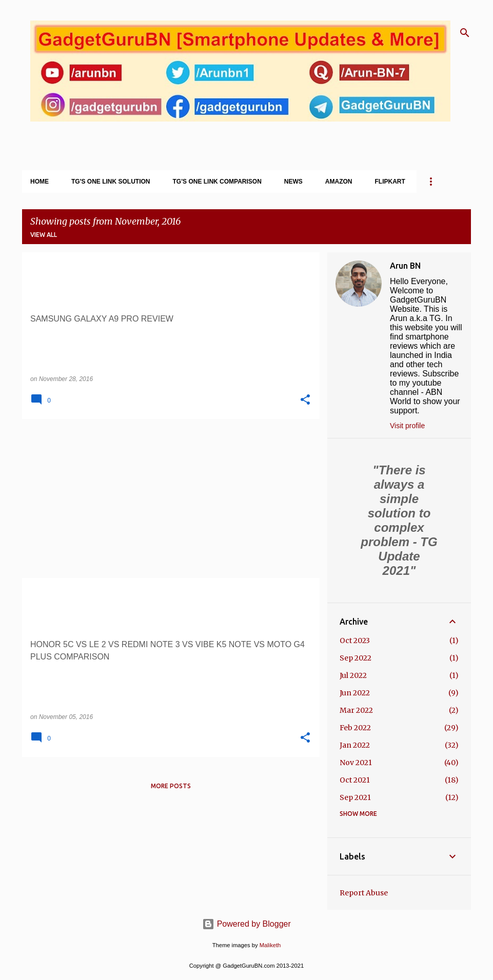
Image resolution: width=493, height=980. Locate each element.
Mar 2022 (356, 710)
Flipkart (390, 182)
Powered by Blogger (246, 924)
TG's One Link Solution (111, 182)
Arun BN (405, 266)
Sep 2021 (355, 797)
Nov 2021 (356, 763)
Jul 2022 (353, 675)
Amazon (339, 182)
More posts (171, 786)
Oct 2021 (355, 780)
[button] (305, 400)
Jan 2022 (355, 745)
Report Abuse (364, 893)
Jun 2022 (355, 693)
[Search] (465, 33)
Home (40, 182)
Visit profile (407, 426)
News (293, 182)
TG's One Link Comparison (217, 182)
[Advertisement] (167, 498)
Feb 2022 (355, 728)
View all (44, 235)
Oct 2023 (355, 641)
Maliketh (270, 945)
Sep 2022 (356, 658)
